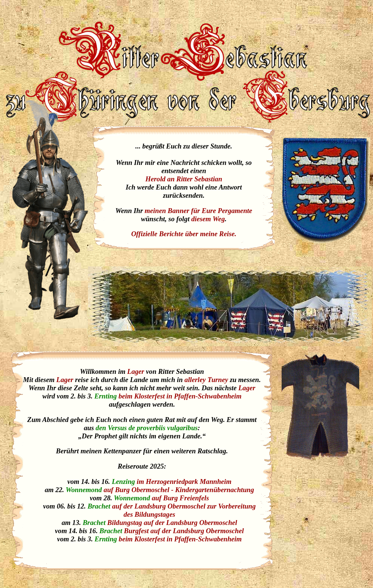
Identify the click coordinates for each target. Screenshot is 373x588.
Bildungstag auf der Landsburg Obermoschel (172, 523)
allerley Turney (206, 380)
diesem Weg (208, 219)
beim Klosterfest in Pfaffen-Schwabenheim (180, 396)
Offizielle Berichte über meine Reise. (184, 234)
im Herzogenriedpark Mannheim (184, 481)
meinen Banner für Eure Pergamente (198, 211)
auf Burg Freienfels (180, 498)
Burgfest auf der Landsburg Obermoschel (184, 531)
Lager (136, 371)
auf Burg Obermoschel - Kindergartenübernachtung (179, 490)
